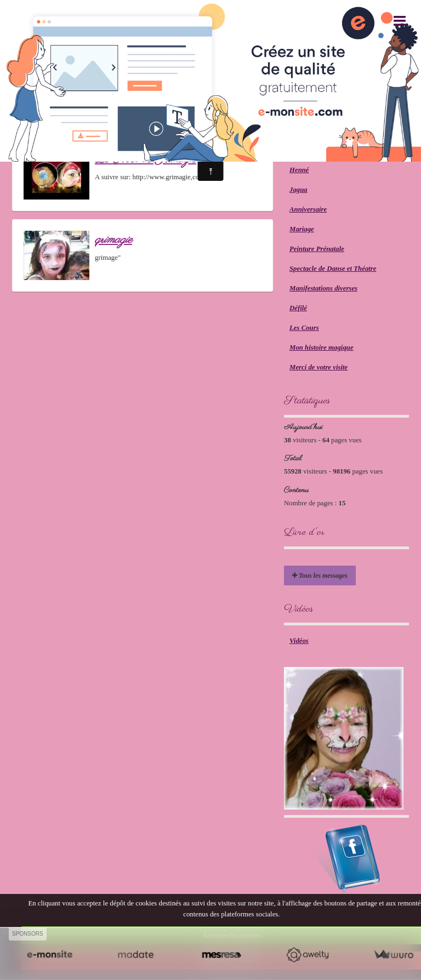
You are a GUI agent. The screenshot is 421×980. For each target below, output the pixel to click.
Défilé (298, 308)
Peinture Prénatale (317, 249)
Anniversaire (308, 209)
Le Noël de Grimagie (146, 159)
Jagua (298, 190)
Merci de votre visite (318, 367)
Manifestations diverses (323, 288)
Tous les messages (320, 576)
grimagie (113, 240)
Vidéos (299, 641)
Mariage (302, 229)
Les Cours (304, 328)
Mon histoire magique (322, 347)
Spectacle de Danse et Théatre (333, 269)
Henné (299, 170)
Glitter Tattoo (309, 150)
